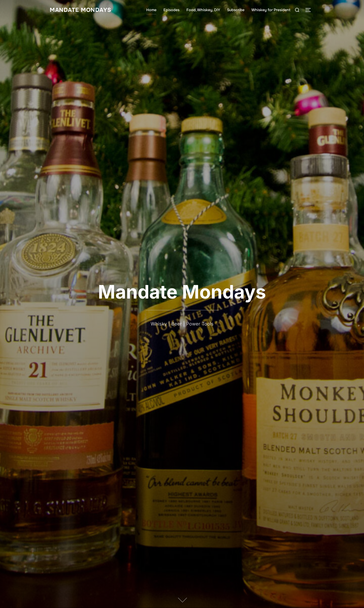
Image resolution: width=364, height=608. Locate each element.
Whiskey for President (271, 10)
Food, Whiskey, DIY (203, 10)
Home (151, 10)
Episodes (171, 10)
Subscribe (236, 10)
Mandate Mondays (82, 10)
